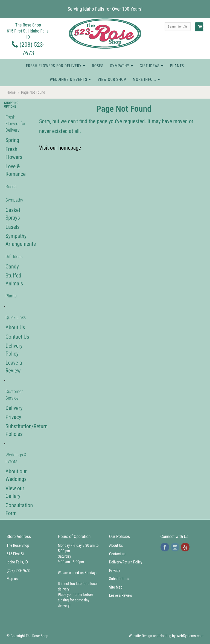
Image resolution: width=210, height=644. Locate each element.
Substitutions (119, 579)
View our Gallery (15, 492)
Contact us (117, 554)
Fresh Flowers (14, 153)
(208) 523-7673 (18, 571)
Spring (12, 140)
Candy (12, 267)
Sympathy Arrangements (17, 240)
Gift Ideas (150, 66)
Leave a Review (14, 367)
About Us (15, 327)
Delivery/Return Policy (126, 562)
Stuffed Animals (14, 280)
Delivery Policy (14, 350)
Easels (13, 227)
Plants (177, 66)
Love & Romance (16, 170)
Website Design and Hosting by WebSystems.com (166, 636)
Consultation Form (17, 509)
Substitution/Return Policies (17, 430)
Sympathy (120, 66)
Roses (98, 66)
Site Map (116, 587)
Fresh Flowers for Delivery (54, 66)
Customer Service (14, 395)
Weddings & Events (68, 79)
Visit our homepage (60, 148)
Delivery (14, 408)
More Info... (144, 79)
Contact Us (17, 337)
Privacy (13, 417)
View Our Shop (112, 79)
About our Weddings (16, 475)
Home (11, 92)
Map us (12, 579)
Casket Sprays (13, 214)
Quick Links (16, 317)
